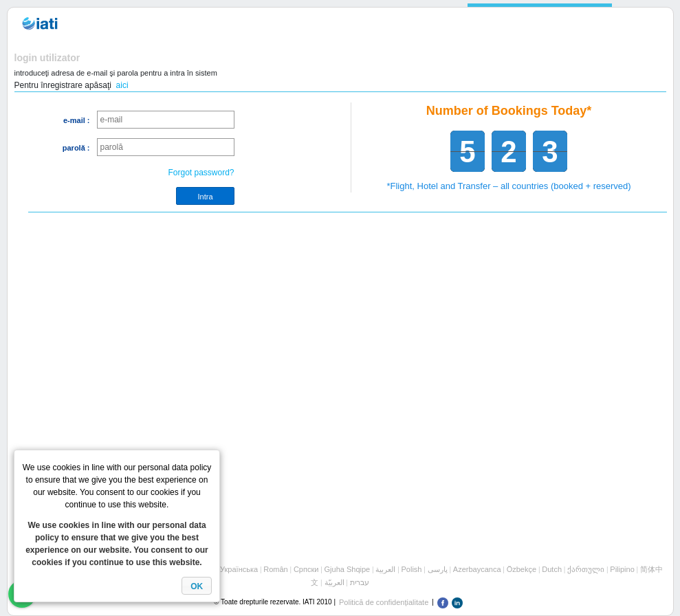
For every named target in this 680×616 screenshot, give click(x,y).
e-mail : (77, 120)
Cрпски (306, 569)
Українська (239, 569)
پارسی (438, 569)
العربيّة (334, 582)
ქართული (586, 569)
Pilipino (622, 569)
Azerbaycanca (477, 569)
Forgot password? (201, 173)
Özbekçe (522, 569)
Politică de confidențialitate (384, 602)
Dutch (552, 569)
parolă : (76, 148)
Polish (412, 569)
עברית (360, 582)
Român (275, 569)
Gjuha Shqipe (348, 569)
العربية (385, 569)
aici (122, 85)
